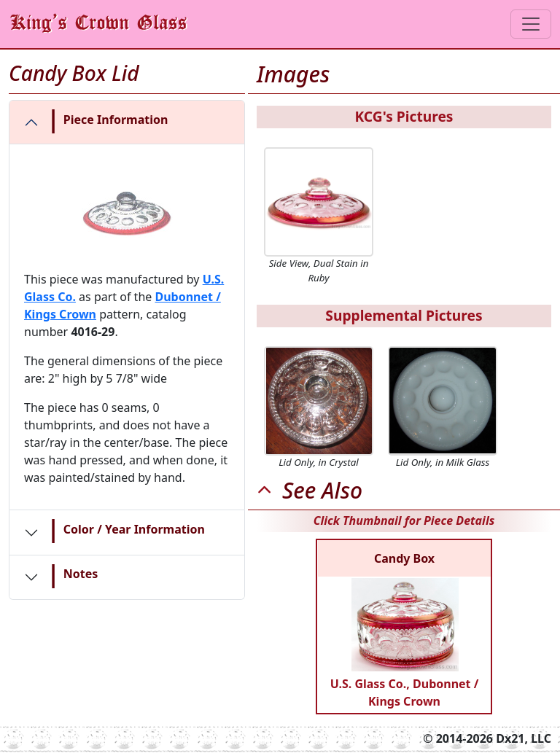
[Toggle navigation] (531, 24)
